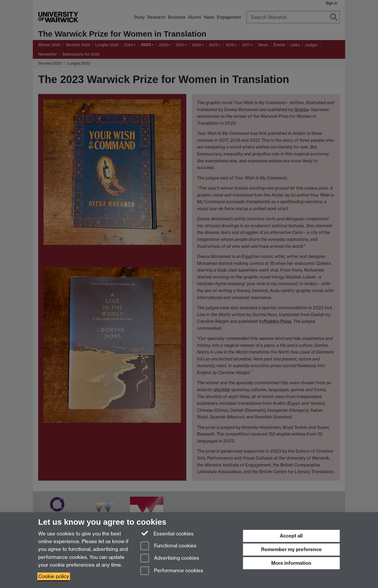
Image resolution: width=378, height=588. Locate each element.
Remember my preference (291, 549)
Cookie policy (54, 576)
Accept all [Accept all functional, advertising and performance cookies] (291, 536)
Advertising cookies (170, 558)
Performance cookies (172, 571)
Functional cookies (168, 546)
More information (291, 563)
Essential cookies (167, 533)
